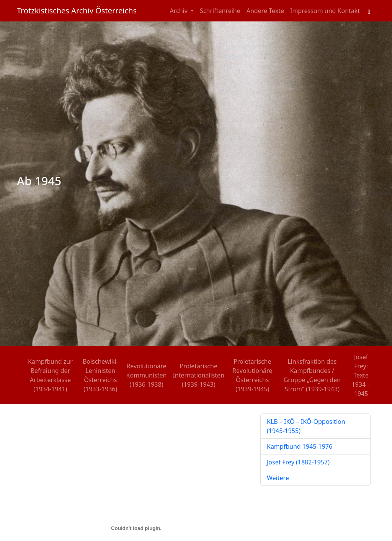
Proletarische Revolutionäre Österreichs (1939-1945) (252, 375)
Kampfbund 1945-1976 (300, 446)
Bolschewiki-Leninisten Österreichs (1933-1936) (100, 375)
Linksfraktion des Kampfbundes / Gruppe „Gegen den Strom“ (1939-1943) (312, 375)
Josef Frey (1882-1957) (298, 462)
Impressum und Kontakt (325, 11)
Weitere (278, 478)
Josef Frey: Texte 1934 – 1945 (361, 375)
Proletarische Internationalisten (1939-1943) (198, 375)
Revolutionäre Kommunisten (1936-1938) (147, 375)
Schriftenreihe (220, 11)
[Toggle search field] (369, 11)
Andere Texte (265, 11)
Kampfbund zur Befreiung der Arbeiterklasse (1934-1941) (50, 375)
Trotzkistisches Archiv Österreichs (77, 11)
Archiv (180, 11)
